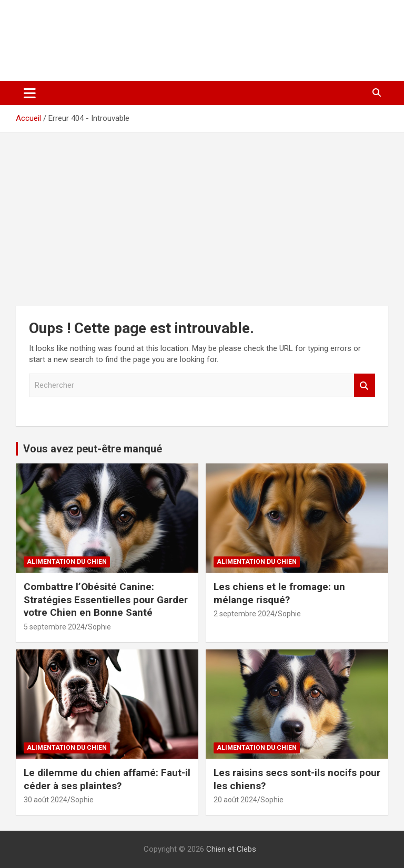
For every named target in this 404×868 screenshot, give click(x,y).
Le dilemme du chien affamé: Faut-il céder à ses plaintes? (107, 779)
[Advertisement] (202, 211)
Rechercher (365, 385)
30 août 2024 (46, 800)
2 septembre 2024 (244, 614)
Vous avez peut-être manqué (93, 449)
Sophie (99, 627)
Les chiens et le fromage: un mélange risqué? (279, 593)
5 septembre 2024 (54, 627)
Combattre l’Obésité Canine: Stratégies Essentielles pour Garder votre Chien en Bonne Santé (106, 600)
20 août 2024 (235, 800)
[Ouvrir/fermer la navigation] (30, 93)
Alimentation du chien (67, 562)
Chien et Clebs (83, 29)
